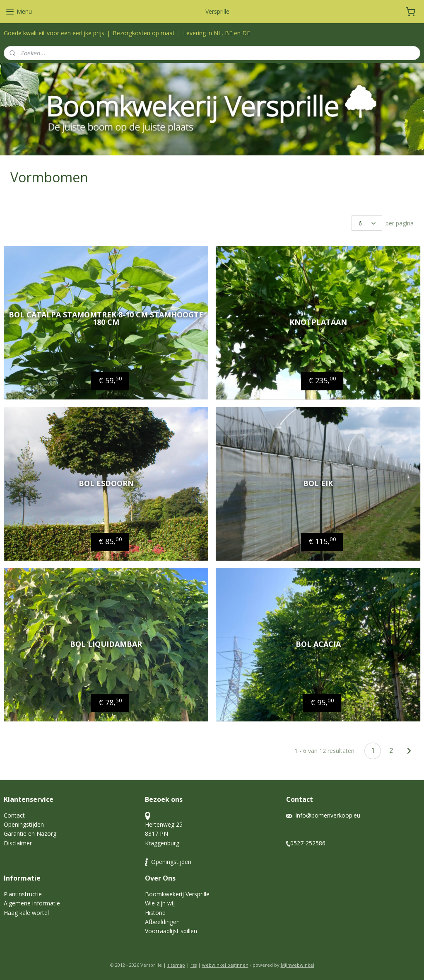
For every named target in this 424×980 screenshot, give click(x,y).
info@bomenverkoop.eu (328, 815)
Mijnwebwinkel (298, 965)
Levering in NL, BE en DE (217, 33)
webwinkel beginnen (225, 965)
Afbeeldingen (162, 922)
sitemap (176, 965)
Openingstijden (24, 824)
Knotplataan (318, 322)
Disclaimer (18, 843)
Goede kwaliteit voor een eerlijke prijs (54, 33)
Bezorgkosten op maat (144, 33)
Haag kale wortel (26, 913)
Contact (14, 815)
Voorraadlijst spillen (171, 931)
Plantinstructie (23, 894)
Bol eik (318, 483)
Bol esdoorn (106, 483)
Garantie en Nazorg (30, 834)
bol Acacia (318, 644)
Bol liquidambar (106, 644)
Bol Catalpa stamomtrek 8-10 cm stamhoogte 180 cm (106, 319)
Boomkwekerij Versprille (177, 894)
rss (194, 965)
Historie (155, 913)
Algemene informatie (32, 903)
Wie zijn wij (161, 903)
